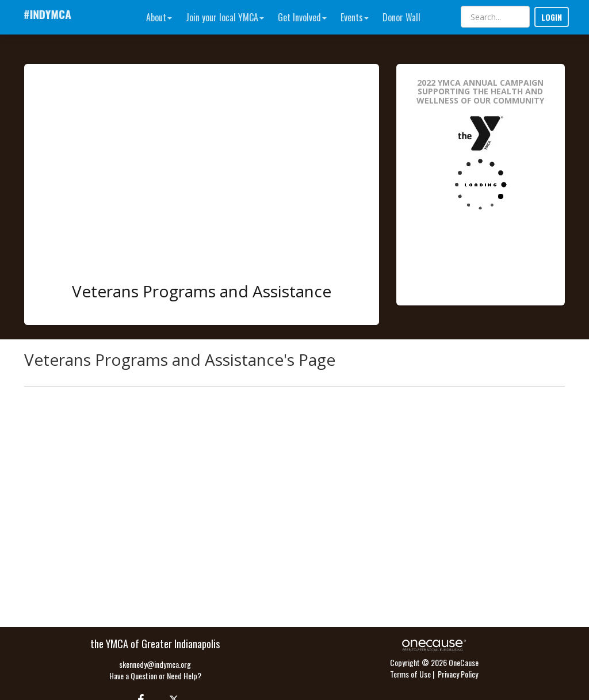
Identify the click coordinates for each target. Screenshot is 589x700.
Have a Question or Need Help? (155, 676)
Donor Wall (401, 17)
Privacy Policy (458, 674)
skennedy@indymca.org (155, 664)
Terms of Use (410, 674)
